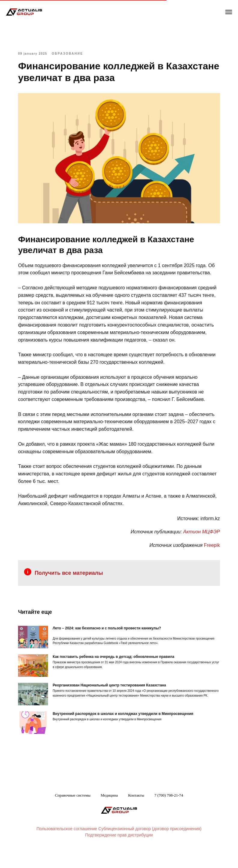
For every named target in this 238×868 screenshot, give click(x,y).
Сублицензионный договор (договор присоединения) (150, 842)
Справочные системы (73, 808)
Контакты (136, 808)
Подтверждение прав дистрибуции (119, 848)
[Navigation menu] (229, 12)
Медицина (109, 808)
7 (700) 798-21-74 (169, 808)
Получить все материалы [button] (74, 584)
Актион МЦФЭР (197, 543)
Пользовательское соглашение (67, 842)
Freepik (207, 556)
